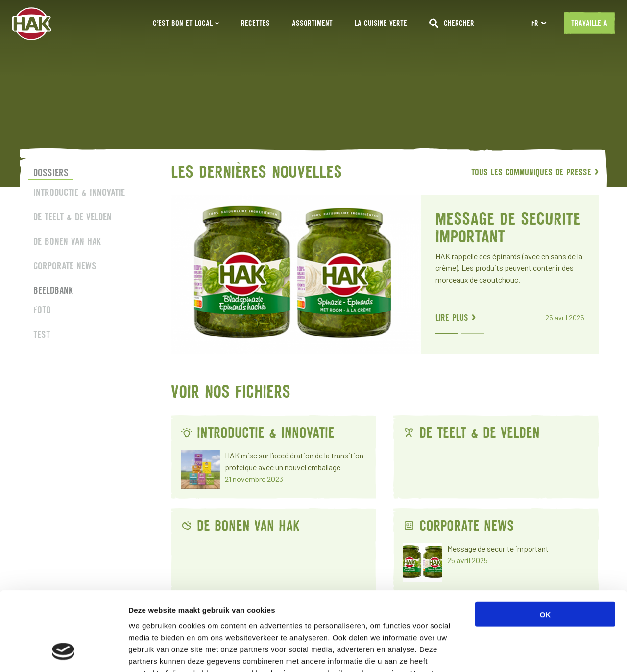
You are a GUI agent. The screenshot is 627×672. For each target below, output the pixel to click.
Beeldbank (53, 290)
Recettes (255, 23)
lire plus (455, 318)
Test (42, 334)
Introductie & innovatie (79, 192)
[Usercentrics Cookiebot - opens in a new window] (63, 653)
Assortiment (312, 23)
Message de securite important (507, 228)
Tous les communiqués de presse (535, 172)
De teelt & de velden (72, 217)
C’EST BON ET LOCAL (186, 23)
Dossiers (51, 173)
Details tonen (529, 653)
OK (545, 543)
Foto (42, 310)
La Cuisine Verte (381, 23)
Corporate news (65, 266)
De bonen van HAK (67, 241)
